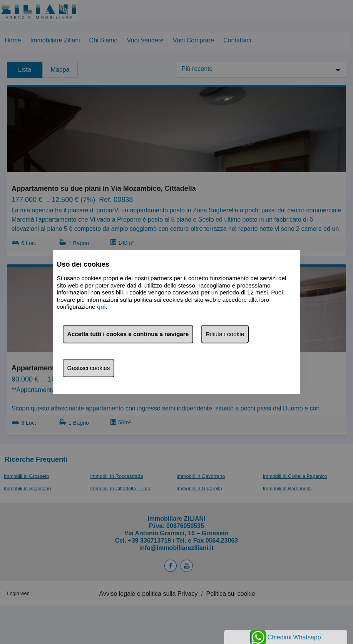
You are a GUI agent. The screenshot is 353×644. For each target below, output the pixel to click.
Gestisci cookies (89, 368)
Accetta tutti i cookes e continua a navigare (128, 334)
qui (101, 307)
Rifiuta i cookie (225, 334)
